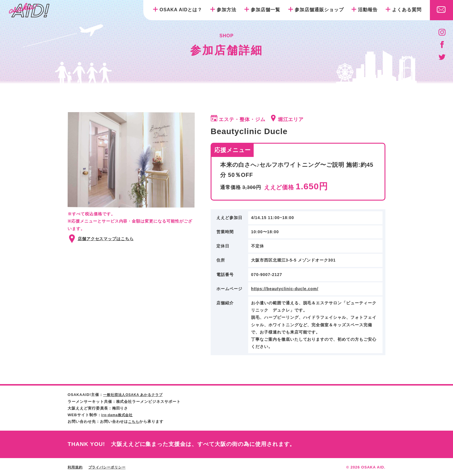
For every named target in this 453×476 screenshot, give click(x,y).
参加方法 (226, 10)
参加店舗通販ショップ (319, 10)
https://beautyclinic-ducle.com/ (285, 289)
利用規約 (76, 467)
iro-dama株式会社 (118, 415)
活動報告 (368, 10)
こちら (134, 421)
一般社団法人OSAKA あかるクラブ (135, 395)
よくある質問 (407, 10)
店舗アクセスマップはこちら (106, 239)
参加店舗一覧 (266, 10)
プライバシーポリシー (110, 467)
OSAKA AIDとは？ (181, 10)
